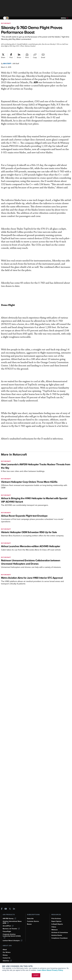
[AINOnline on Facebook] (2, 909)
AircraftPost (8, 926)
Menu (65, 18)
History (5, 955)
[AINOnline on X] (10, 909)
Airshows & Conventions (60, 932)
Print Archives (56, 919)
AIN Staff (7, 64)
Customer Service (33, 921)
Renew (29, 924)
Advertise (7, 961)
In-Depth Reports (57, 924)
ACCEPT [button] (36, 975)
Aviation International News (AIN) (12, 922)
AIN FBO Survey (9, 919)
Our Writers (7, 952)
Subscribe (30, 919)
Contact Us (6, 958)
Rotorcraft (6, 23)
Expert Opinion (56, 921)
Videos (54, 927)
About (5, 950)
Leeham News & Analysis (12, 941)
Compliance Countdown (60, 938)
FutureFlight (7, 931)
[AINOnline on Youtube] (6, 909)
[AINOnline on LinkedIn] (14, 909)
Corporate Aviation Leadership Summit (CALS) (12, 936)
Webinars (55, 930)
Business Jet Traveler (11, 929)
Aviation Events (57, 935)
